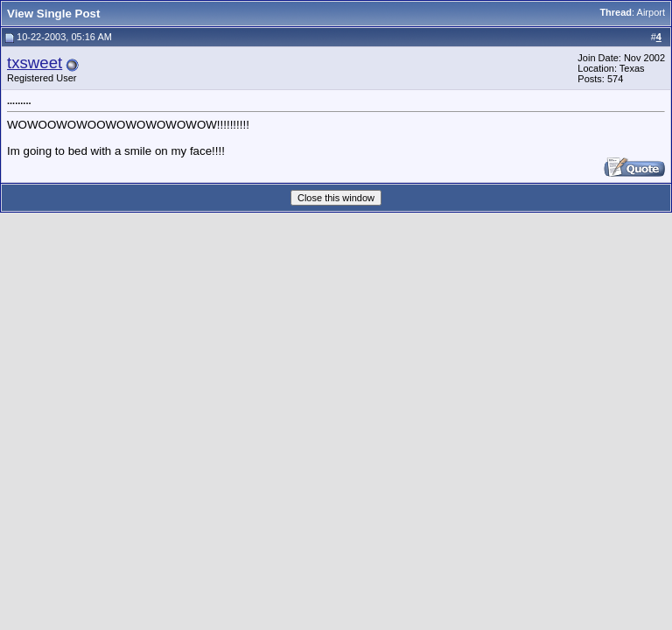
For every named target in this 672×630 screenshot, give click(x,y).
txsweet (35, 63)
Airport (651, 12)
